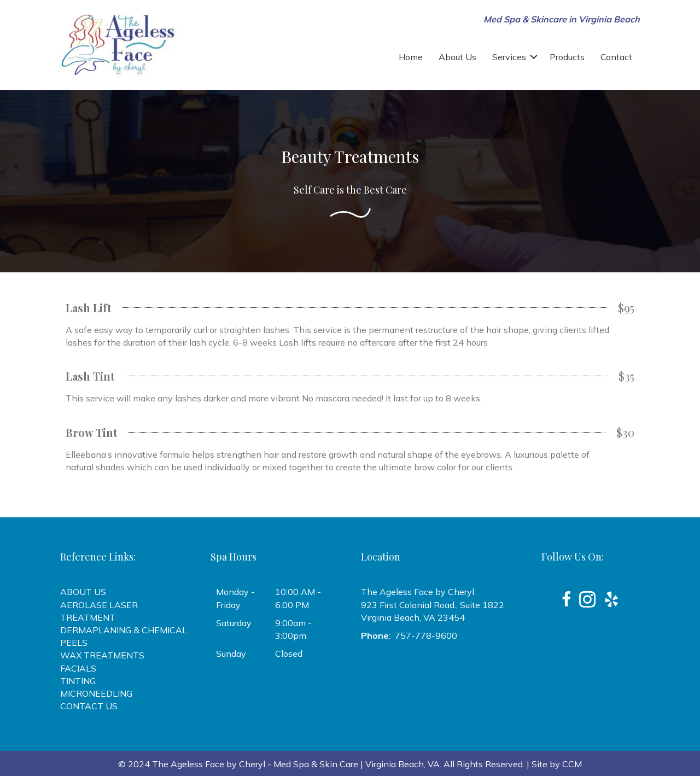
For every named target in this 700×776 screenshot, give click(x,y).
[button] (534, 57)
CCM (572, 764)
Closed (289, 654)
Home (411, 57)
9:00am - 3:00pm (293, 629)
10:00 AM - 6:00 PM (298, 598)
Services (509, 57)
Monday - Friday (235, 598)
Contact (616, 57)
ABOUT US (83, 592)
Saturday (234, 623)
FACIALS (78, 668)
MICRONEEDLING (96, 693)
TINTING (78, 681)
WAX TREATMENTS (102, 655)
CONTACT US (89, 706)
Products (567, 57)
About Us (457, 57)
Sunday (231, 654)
